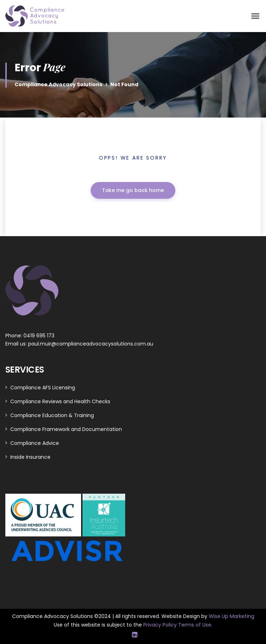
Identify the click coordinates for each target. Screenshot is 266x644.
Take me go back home (133, 190)
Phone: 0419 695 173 (30, 336)
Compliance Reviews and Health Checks (60, 401)
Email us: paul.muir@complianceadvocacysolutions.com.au (79, 344)
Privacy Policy (161, 625)
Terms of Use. (195, 625)
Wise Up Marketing (232, 616)
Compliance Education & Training (52, 415)
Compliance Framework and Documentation (66, 429)
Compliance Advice (35, 443)
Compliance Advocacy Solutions (58, 84)
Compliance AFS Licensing (43, 388)
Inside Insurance (30, 457)
